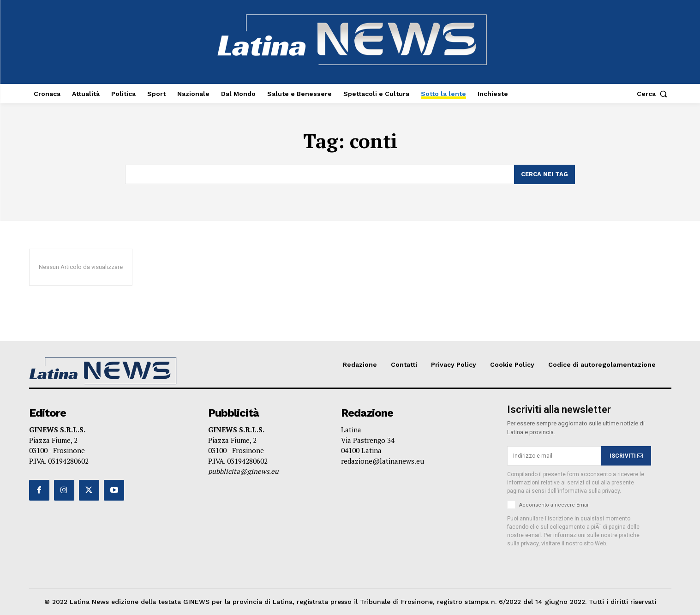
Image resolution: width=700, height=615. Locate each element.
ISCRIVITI (626, 455)
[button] (654, 94)
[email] (554, 456)
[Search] (544, 174)
